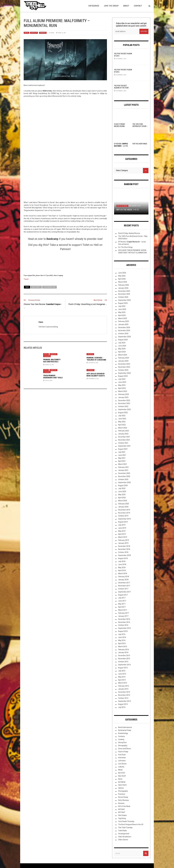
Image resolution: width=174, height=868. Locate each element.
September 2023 (124, 373)
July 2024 (122, 343)
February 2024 (124, 358)
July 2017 (122, 598)
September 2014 (124, 701)
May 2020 (122, 495)
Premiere (43, 33)
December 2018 (124, 546)
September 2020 (124, 482)
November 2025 (124, 294)
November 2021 (124, 440)
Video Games (123, 840)
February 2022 (124, 431)
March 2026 (123, 282)
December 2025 (124, 291)
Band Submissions (125, 727)
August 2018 (123, 558)
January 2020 (123, 507)
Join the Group (111, 6)
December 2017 (124, 583)
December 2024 (124, 327)
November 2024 (124, 331)
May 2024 (122, 349)
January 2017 (123, 616)
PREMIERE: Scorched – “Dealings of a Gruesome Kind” (96, 360)
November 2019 (124, 513)
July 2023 (122, 379)
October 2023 (123, 370)
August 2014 (123, 704)
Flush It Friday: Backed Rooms (129, 233)
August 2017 (123, 595)
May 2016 (122, 640)
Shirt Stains (122, 815)
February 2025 (124, 321)
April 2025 (122, 315)
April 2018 (122, 570)
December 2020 (124, 473)
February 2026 (124, 285)
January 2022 (123, 434)
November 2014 (124, 695)
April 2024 (122, 352)
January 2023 (123, 397)
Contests (122, 736)
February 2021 (124, 467)
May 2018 (122, 568)
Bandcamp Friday (125, 730)
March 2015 (123, 683)
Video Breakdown (125, 837)
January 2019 (123, 543)
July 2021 (122, 452)
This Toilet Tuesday (125, 828)
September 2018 (124, 555)
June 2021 (122, 455)
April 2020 (122, 498)
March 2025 (123, 318)
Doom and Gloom (125, 749)
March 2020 (123, 501)
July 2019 (122, 525)
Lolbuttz (121, 767)
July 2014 (122, 707)
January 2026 (123, 288)
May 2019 (122, 531)
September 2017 (124, 592)
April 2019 (122, 534)
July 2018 (122, 561)
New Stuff (34, 33)
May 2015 (122, 677)
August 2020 (123, 486)
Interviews (122, 758)
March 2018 (123, 574)
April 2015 (122, 680)
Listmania (90, 370)
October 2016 (123, 625)
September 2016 (124, 628)
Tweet (26, 279)
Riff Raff (121, 809)
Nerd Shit (122, 773)
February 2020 (124, 504)
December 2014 (124, 692)
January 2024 (123, 361)
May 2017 (122, 604)
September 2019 (124, 519)
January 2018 (123, 580)
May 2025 (122, 312)
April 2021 (122, 461)
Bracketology (123, 733)
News (120, 779)
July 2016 (122, 634)
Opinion (121, 788)
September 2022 (124, 409)
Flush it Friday (123, 752)
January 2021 (123, 470)
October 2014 (123, 698)
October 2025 (123, 297)
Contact (138, 6)
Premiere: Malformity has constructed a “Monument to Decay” (52, 362)
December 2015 (124, 656)
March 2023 (123, 391)
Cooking (121, 739)
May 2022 (122, 422)
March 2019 (123, 537)
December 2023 (124, 364)
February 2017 (124, 613)
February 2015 (124, 686)
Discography (123, 746)
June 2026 (122, 273)
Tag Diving (122, 818)
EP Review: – (121, 146)
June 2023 (122, 382)
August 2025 (123, 303)
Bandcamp (52, 239)
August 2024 (123, 340)
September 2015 (124, 665)
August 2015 (123, 668)
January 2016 (123, 652)
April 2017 (122, 607)
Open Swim (122, 785)
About (126, 6)
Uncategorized (124, 834)
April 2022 (122, 425)
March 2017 (123, 610)
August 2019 (123, 522)
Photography (123, 791)
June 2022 (122, 419)
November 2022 (124, 403)
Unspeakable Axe (49, 287)
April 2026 (122, 279)
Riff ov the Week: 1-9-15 (127, 210)
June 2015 (122, 674)
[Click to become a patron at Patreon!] (65, 262)
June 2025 (122, 309)
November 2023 (124, 367)
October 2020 (123, 479)
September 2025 (124, 300)
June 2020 (122, 491)
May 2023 (122, 385)
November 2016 (124, 622)
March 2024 (123, 355)
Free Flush (122, 755)
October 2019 (123, 516)
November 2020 (124, 476)
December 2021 (124, 437)
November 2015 (124, 659)
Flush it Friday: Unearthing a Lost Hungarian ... (88, 304)
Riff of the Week (122, 206)
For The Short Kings (140, 144)
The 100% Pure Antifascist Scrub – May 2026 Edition (140, 126)
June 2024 (122, 346)
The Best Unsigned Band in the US (131, 824)
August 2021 (123, 449)
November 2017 (124, 586)
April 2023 (122, 388)
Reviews (121, 803)
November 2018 (124, 549)
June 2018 (122, 564)
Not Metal (122, 782)
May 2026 (122, 276)
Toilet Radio (123, 831)
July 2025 (122, 306)
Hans (52, 33)
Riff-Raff (122, 812)
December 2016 (124, 619)
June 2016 (122, 637)
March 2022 (123, 428)
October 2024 (123, 334)
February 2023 (124, 394)
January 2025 (123, 324)
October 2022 (123, 406)
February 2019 (124, 540)
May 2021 (122, 458)
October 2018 (123, 552)
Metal (26, 33)
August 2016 (123, 631)
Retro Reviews (124, 800)
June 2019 (122, 528)
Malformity (36, 287)
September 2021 (124, 446)
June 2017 (122, 601)
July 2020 (122, 488)
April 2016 (122, 643)
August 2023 (123, 376)
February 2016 (124, 650)
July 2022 (122, 416)
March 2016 (123, 646)
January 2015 (123, 689)
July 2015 (122, 671)
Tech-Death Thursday (126, 821)
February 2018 (124, 577)
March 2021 (123, 464)
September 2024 (124, 337)
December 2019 (124, 510)
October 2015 (123, 662)
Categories (94, 6)
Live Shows (122, 764)
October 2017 (123, 589)
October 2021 (123, 443)
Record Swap (123, 797)
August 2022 (123, 413)
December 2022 (124, 400)
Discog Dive (122, 742)
